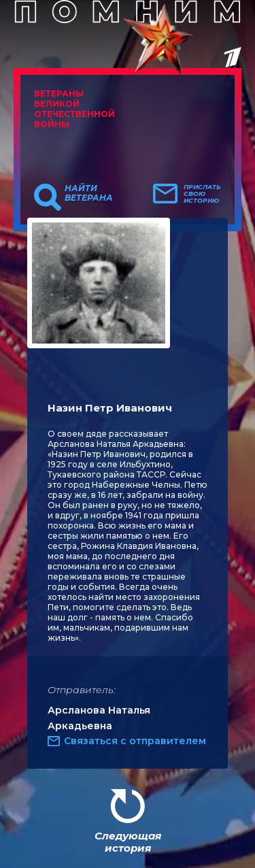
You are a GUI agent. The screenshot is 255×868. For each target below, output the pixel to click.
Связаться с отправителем (135, 741)
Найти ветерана (89, 193)
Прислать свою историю (202, 194)
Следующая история (128, 842)
